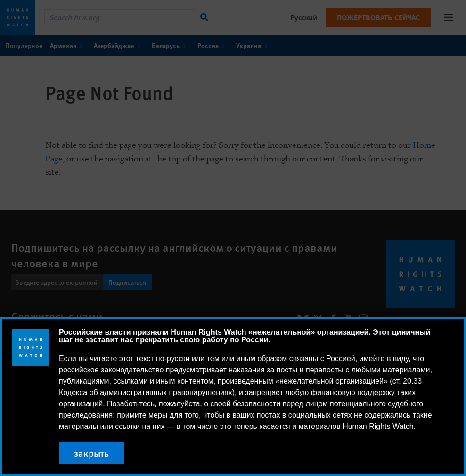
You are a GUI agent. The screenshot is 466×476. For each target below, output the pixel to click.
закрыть (91, 453)
